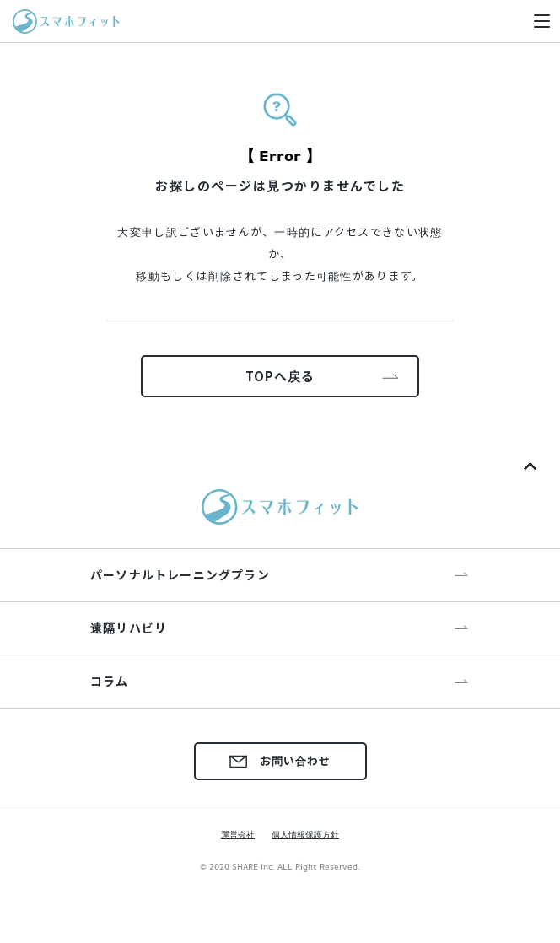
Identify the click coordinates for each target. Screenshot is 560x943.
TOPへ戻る (280, 376)
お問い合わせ (280, 760)
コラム (110, 681)
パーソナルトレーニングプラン (180, 574)
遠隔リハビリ (129, 628)
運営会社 (238, 834)
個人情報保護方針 (305, 834)
